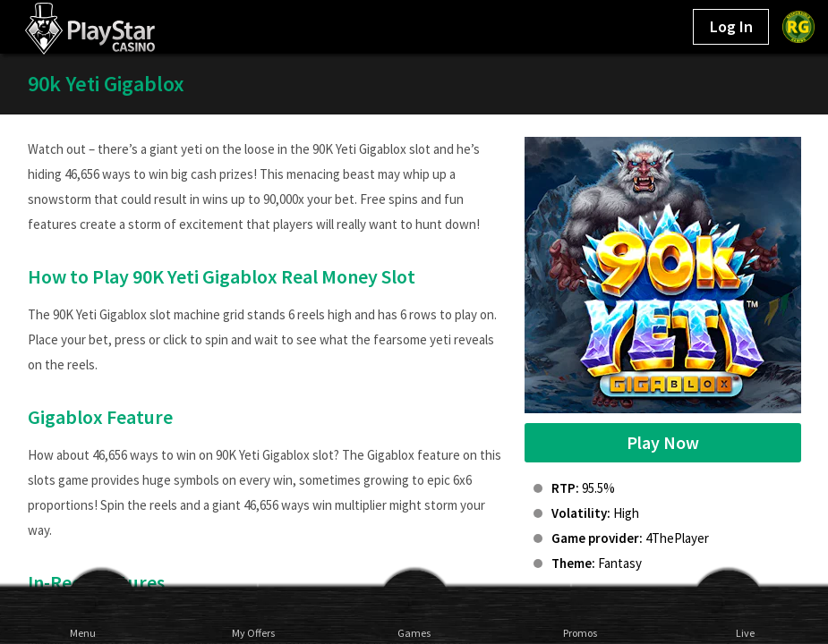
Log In (731, 26)
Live (745, 632)
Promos (580, 632)
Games (414, 632)
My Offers (248, 632)
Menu (83, 632)
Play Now (663, 442)
